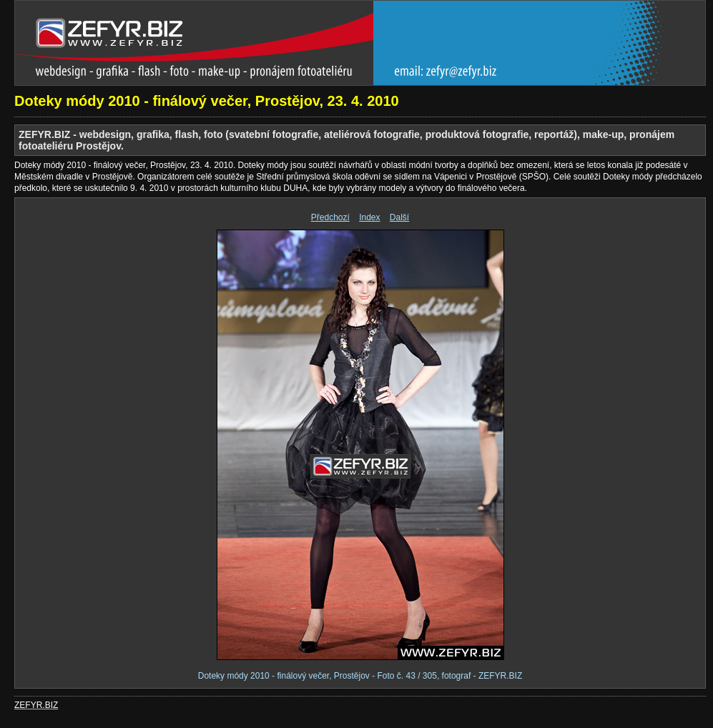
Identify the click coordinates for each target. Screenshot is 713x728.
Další (399, 217)
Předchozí (330, 217)
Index (369, 217)
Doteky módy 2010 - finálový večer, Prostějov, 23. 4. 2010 (207, 101)
